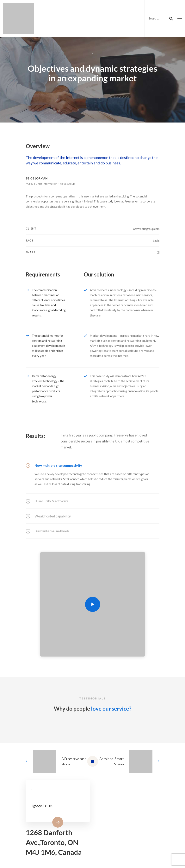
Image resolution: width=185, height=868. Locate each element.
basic (156, 251)
